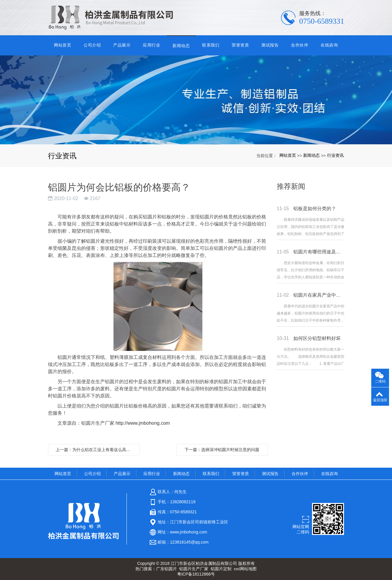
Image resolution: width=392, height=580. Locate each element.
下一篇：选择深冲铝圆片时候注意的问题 (222, 450)
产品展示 (122, 45)
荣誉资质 (240, 45)
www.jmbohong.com (189, 532)
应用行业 (152, 45)
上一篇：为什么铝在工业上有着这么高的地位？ (95, 450)
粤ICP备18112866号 (196, 574)
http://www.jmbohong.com (143, 423)
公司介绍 (92, 45)
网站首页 (63, 45)
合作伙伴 (300, 45)
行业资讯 (335, 155)
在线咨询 (329, 45)
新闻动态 (181, 46)
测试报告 (270, 45)
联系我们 (211, 45)
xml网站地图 (245, 569)
